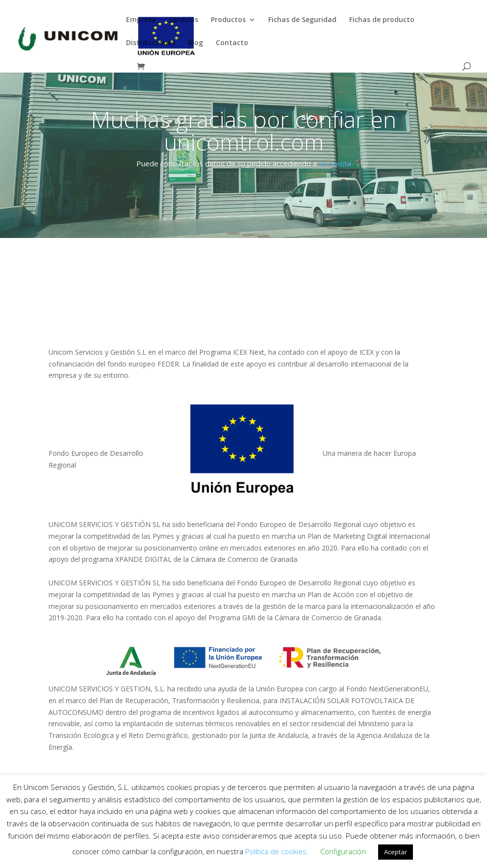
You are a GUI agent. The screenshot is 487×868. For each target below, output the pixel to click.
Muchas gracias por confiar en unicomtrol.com (243, 131)
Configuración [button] (343, 851)
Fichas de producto (382, 20)
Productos (228, 20)
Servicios (183, 20)
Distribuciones (151, 43)
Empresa (141, 20)
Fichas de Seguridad (302, 20)
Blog (195, 43)
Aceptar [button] (396, 852)
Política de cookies (276, 851)
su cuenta (335, 163)
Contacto (232, 43)
